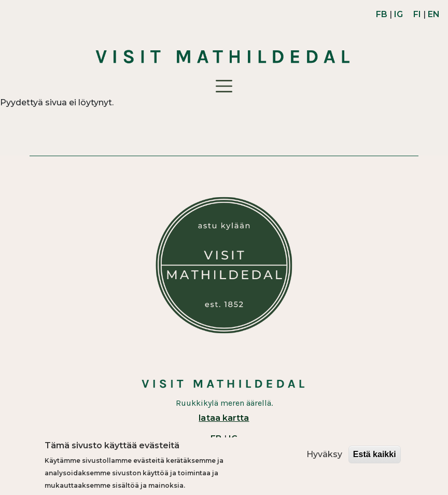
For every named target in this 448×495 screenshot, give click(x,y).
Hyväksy (324, 455)
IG (398, 14)
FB (382, 14)
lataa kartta (224, 418)
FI (417, 14)
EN (434, 14)
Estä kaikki (375, 455)
